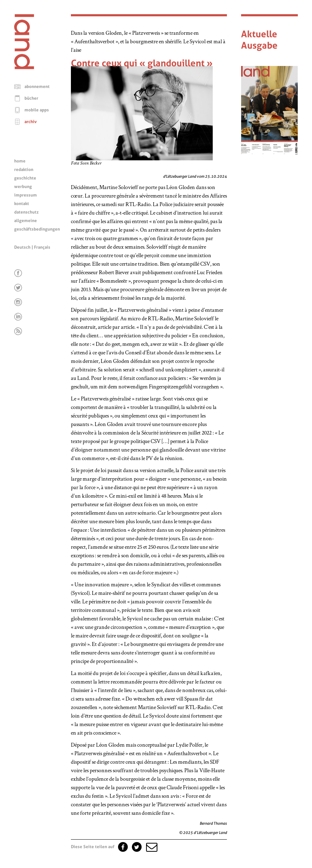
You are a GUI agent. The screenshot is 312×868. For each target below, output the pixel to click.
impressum (26, 195)
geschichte (25, 178)
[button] (151, 847)
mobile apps (37, 110)
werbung (23, 187)
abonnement (37, 87)
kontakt (22, 204)
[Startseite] (24, 67)
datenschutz (26, 212)
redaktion (24, 170)
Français (42, 247)
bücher (31, 98)
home (20, 161)
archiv (31, 122)
